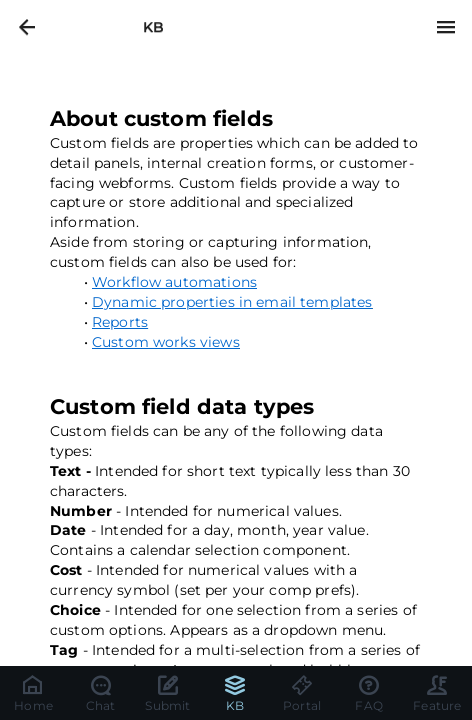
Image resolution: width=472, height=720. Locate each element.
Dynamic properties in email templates (232, 302)
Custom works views (166, 342)
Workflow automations (174, 282)
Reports (120, 322)
